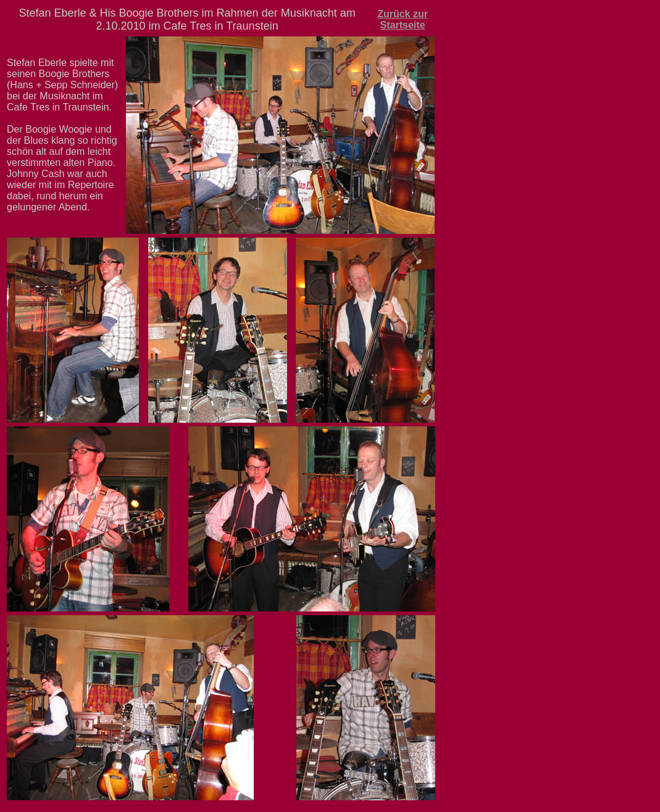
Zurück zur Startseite (403, 19)
